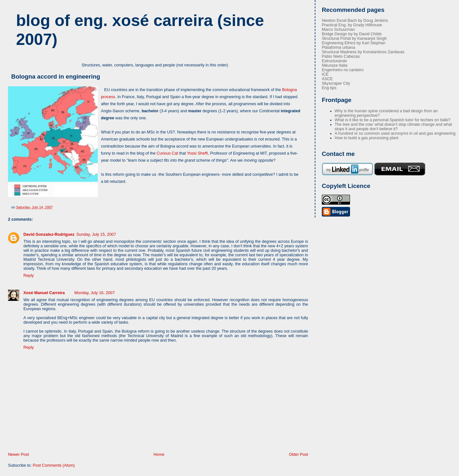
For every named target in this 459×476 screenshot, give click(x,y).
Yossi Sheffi (197, 153)
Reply (29, 276)
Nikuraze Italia (335, 65)
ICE (325, 74)
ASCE (327, 79)
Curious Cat (167, 153)
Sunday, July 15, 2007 (96, 234)
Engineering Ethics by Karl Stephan (354, 43)
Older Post (299, 455)
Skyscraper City (336, 83)
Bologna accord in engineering (56, 76)
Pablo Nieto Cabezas (341, 56)
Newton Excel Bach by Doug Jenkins (355, 21)
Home (159, 455)
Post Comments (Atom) (54, 465)
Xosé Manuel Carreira (44, 293)
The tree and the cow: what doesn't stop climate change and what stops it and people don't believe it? (393, 127)
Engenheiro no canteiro (343, 70)
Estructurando (334, 61)
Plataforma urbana (338, 47)
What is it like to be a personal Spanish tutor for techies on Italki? (393, 120)
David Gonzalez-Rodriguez (49, 234)
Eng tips (329, 88)
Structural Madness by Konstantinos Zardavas (363, 52)
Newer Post (18, 455)
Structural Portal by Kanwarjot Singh (354, 38)
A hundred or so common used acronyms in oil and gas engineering (395, 133)
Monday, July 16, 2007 (95, 293)
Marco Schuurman (338, 30)
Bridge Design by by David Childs (352, 34)
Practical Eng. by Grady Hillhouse (352, 25)
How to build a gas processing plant (367, 138)
